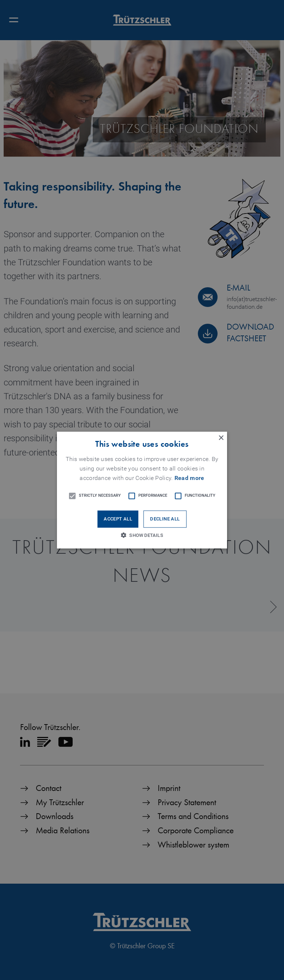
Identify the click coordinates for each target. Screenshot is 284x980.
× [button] (221, 438)
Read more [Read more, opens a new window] (189, 478)
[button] (142, 490)
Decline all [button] (165, 519)
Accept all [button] (118, 519)
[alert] (142, 490)
